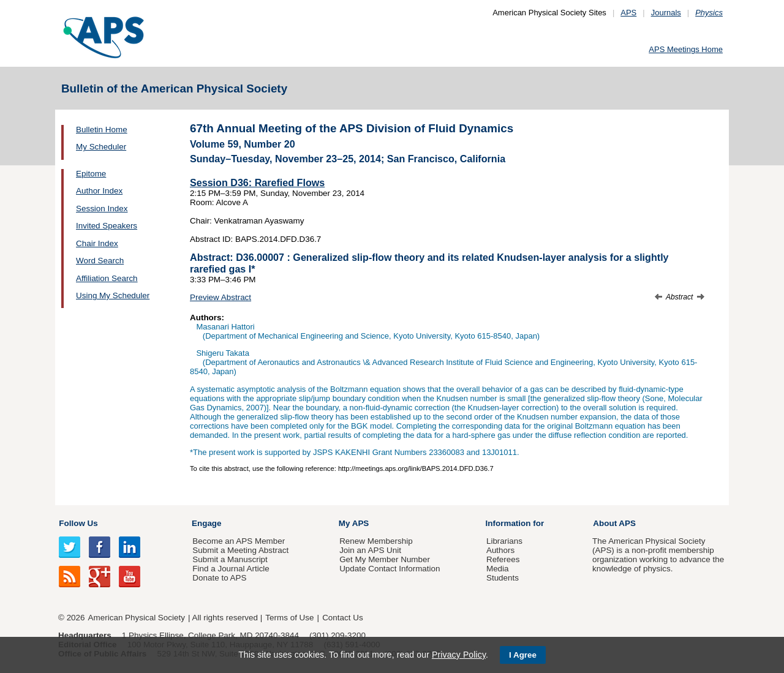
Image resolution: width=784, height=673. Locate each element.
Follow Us (78, 523)
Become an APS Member (239, 541)
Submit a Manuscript (230, 559)
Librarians (504, 541)
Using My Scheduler (113, 295)
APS (628, 13)
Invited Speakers (107, 226)
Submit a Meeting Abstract (240, 550)
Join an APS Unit (370, 550)
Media (498, 569)
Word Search (100, 261)
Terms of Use (289, 618)
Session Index (102, 209)
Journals (666, 13)
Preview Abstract (221, 297)
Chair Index (97, 243)
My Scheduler (101, 147)
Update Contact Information (390, 569)
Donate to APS (219, 578)
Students (503, 578)
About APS (614, 523)
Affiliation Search (107, 278)
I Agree (523, 655)
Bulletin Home (102, 130)
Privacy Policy (459, 655)
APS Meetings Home (686, 49)
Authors (500, 550)
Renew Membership (376, 541)
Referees (503, 559)
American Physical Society (137, 618)
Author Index (99, 191)
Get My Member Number (385, 559)
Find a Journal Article (231, 569)
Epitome (91, 174)
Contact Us (342, 618)
